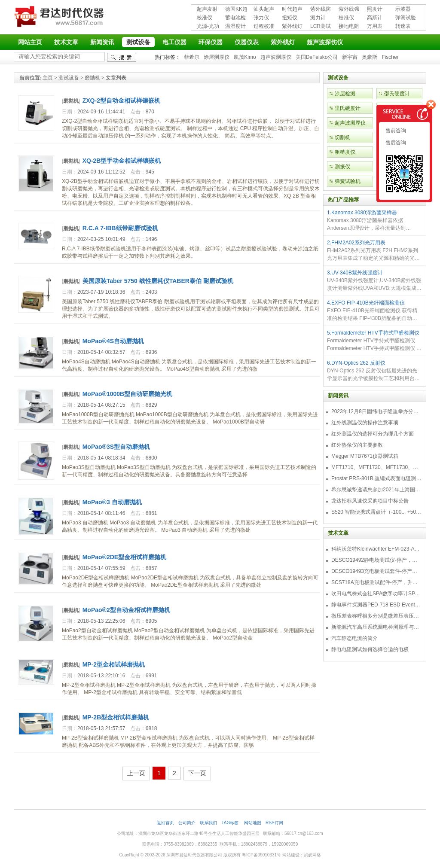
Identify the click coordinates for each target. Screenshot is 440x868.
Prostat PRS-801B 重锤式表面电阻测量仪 (376, 478)
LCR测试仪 (321, 27)
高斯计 (375, 18)
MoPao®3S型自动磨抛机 (116, 447)
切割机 (342, 137)
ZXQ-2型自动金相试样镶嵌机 (121, 101)
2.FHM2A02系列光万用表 (356, 243)
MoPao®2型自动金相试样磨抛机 (126, 610)
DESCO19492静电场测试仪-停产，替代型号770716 (376, 560)
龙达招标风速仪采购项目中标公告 (370, 501)
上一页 (136, 773)
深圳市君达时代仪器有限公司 (60, 18)
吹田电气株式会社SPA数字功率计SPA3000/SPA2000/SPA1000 (376, 594)
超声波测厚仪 (276, 57)
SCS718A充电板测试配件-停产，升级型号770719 (376, 582)
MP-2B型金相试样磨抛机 (116, 717)
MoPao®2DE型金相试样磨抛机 (124, 557)
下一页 (197, 773)
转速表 (403, 26)
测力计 (318, 18)
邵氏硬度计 (397, 94)
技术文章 (66, 42)
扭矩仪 (290, 18)
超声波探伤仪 (325, 42)
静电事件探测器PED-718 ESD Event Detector (376, 605)
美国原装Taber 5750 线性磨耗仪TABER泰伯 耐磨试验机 (158, 281)
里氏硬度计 (348, 108)
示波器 (403, 9)
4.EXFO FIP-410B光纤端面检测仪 (366, 303)
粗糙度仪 (345, 152)
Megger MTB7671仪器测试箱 (365, 456)
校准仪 (205, 18)
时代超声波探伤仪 (292, 10)
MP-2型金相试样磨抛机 (114, 664)
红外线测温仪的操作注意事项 (365, 423)
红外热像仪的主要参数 (357, 445)
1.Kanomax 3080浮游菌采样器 (362, 213)
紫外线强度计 (349, 10)
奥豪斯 (370, 57)
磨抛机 (92, 78)
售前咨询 (395, 131)
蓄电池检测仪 (235, 18)
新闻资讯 (102, 42)
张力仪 (261, 18)
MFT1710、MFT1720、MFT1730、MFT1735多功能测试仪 (376, 467)
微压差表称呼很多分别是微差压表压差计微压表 (376, 616)
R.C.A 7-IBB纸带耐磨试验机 (120, 228)
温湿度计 (235, 26)
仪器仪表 (247, 42)
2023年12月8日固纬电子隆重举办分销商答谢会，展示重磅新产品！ (376, 411)
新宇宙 (350, 57)
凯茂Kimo (245, 57)
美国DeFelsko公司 (317, 57)
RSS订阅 (274, 823)
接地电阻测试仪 (349, 27)
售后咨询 (395, 143)
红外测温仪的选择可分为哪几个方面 (373, 434)
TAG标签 (231, 823)
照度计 (375, 9)
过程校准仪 (264, 27)
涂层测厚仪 (217, 57)
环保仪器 (211, 42)
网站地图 (253, 823)
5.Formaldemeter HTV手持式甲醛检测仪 (373, 333)
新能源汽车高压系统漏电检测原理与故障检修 (376, 627)
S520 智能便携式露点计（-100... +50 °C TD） (376, 512)
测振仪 (342, 167)
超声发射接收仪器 (207, 10)
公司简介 (187, 823)
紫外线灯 (292, 26)
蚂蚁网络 (312, 855)
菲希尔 (192, 57)
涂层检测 (345, 94)
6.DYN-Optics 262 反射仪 (356, 363)
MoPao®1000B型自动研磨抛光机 (127, 394)
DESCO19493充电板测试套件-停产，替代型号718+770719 (376, 571)
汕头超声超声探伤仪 (264, 10)
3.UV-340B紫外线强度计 (355, 273)
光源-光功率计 (208, 27)
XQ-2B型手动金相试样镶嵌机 (122, 161)
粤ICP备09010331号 (261, 855)
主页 (48, 78)
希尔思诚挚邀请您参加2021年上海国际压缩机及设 (376, 490)
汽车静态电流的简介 (354, 638)
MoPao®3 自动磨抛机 (112, 502)
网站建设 (291, 855)
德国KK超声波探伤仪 (236, 10)
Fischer (390, 57)
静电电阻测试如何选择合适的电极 (370, 649)
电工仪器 (174, 42)
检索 (122, 57)
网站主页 (30, 42)
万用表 (375, 26)
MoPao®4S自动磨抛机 (113, 341)
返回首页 (165, 823)
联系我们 (208, 823)
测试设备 (138, 42)
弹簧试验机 (406, 18)
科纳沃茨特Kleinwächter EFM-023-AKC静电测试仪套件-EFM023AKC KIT (376, 549)
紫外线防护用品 (321, 10)
